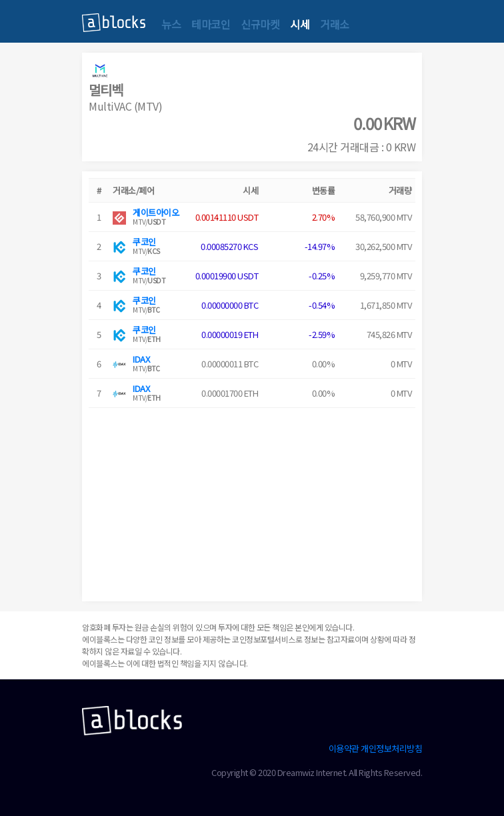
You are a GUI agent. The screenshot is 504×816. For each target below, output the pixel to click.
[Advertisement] (252, 501)
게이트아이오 (156, 212)
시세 (300, 24)
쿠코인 (144, 242)
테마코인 (211, 24)
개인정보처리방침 (391, 748)
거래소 (335, 24)
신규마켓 (260, 24)
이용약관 (344, 748)
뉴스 (171, 24)
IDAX (141, 359)
